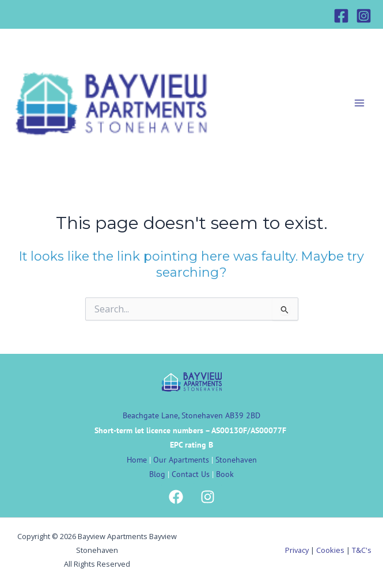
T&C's (362, 550)
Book (225, 474)
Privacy (297, 550)
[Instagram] (364, 16)
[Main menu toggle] (359, 103)
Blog (157, 474)
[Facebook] (341, 16)
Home (137, 460)
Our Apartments (181, 460)
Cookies (330, 550)
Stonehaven (236, 460)
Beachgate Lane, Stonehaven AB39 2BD (192, 415)
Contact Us (191, 474)
